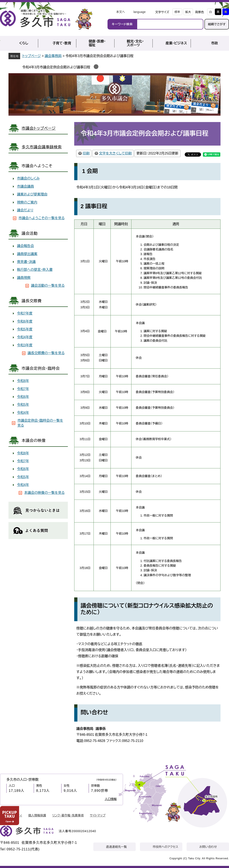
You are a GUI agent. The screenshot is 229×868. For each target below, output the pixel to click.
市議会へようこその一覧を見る (42, 218)
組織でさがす (217, 24)
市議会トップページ (39, 128)
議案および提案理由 (32, 194)
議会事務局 (53, 56)
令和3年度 (25, 345)
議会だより (25, 210)
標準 (177, 12)
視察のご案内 (27, 202)
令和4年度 (25, 337)
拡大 (188, 12)
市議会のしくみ (28, 178)
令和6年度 (25, 321)
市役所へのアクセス (165, 847)
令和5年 (23, 405)
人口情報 (111, 799)
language (140, 12)
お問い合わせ (208, 847)
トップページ (31, 56)
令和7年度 (25, 313)
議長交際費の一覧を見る (46, 353)
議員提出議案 (27, 254)
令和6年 (23, 397)
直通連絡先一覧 (116, 847)
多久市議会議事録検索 (42, 147)
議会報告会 (25, 246)
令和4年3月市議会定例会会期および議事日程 (56, 67)
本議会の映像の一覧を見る (44, 493)
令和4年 (23, 413)
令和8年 (23, 381)
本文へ (120, 12)
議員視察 (24, 278)
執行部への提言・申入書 (35, 270)
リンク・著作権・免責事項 (68, 815)
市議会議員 (25, 186)
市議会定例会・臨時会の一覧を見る (40, 423)
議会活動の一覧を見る (48, 286)
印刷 (86, 153)
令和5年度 (25, 329)
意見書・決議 (26, 262)
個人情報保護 (37, 815)
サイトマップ (98, 815)
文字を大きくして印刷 (115, 153)
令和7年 (23, 389)
